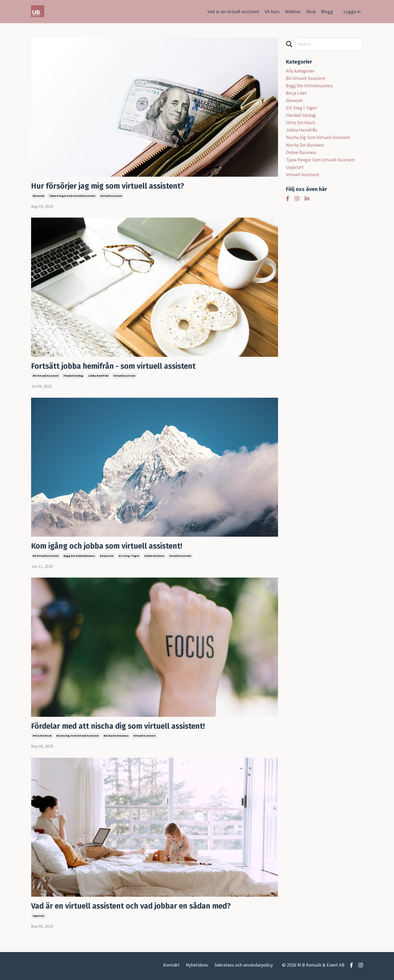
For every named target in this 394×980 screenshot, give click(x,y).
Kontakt (171, 967)
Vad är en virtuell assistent (233, 11)
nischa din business (116, 737)
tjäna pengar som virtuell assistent (72, 196)
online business (154, 557)
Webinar (293, 11)
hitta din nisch (42, 737)
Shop (311, 11)
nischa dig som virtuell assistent (78, 737)
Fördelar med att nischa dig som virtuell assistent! (122, 727)
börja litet (107, 557)
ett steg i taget (129, 557)
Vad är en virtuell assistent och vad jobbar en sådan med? (136, 908)
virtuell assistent (111, 196)
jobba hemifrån (98, 376)
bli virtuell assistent (46, 376)
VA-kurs (272, 11)
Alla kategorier (300, 71)
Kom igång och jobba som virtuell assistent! (111, 547)
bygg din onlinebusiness (79, 557)
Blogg (327, 11)
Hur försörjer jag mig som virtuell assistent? (111, 186)
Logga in (352, 11)
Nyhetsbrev (197, 967)
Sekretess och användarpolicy (244, 967)
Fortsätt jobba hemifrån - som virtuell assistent (118, 367)
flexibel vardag (73, 376)
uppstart (38, 918)
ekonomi (38, 196)
